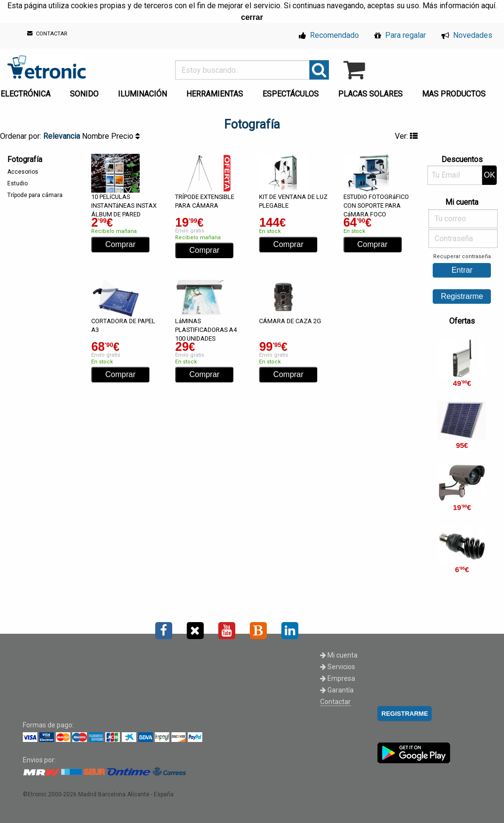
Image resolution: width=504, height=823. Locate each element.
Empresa (338, 678)
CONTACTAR (47, 34)
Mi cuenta (339, 655)
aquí (488, 6)
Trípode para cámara (35, 195)
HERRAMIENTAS (215, 94)
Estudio (17, 183)
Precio (125, 136)
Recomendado (329, 35)
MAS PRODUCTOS (454, 94)
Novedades (467, 35)
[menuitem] (86, 91)
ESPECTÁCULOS (291, 94)
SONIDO (84, 94)
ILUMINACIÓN (142, 94)
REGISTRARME (405, 714)
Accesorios (23, 172)
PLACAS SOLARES (370, 94)
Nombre (97, 136)
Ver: (406, 136)
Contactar (335, 702)
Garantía (337, 690)
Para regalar (400, 35)
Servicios (338, 667)
